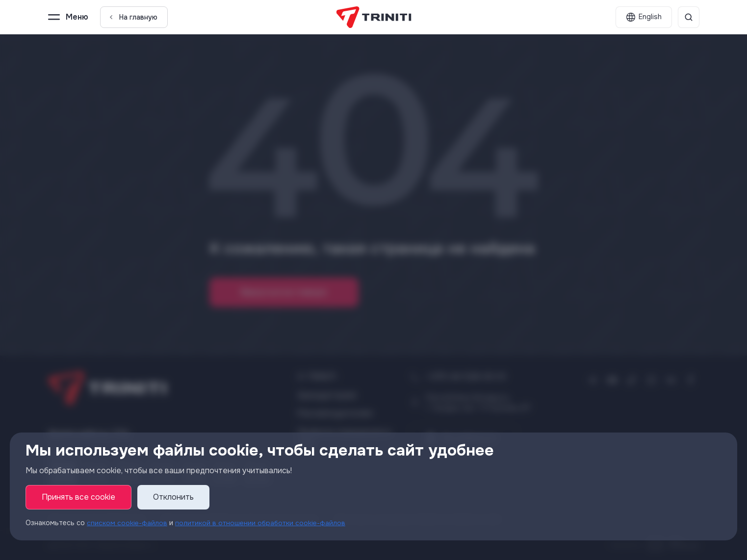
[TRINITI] (373, 17)
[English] (644, 17)
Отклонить (173, 497)
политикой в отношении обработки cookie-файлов (261, 523)
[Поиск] (689, 17)
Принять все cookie (78, 497)
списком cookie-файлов (127, 523)
